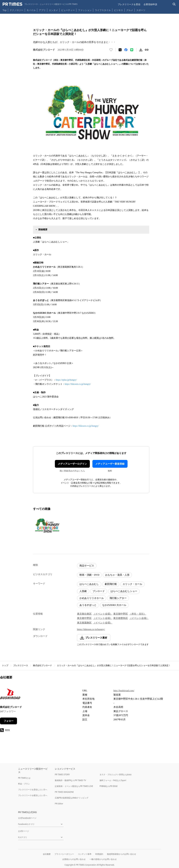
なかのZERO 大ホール (114, 605)
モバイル (31, 10)
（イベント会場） (103, 614)
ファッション (85, 10)
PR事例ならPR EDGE (109, 786)
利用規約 (99, 854)
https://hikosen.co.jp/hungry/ (78, 384)
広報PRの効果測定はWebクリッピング (72, 798)
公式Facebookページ (27, 818)
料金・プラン (24, 784)
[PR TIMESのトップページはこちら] (40, 4)
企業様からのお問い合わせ (74, 859)
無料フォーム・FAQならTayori (113, 780)
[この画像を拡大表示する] (47, 526)
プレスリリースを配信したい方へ (33, 795)
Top (5, 10)
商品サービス (87, 566)
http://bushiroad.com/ (124, 691)
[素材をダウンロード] (141, 50)
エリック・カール (132, 584)
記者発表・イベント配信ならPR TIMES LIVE (74, 786)
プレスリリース (21, 665)
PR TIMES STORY (62, 775)
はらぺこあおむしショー (124, 591)
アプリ (42, 10)
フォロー (9, 721)
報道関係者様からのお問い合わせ (122, 854)
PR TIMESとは (24, 778)
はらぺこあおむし (89, 584)
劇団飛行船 (111, 584)
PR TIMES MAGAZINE (64, 792)
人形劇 (83, 591)
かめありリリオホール (92, 598)
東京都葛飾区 (84, 623)
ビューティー (68, 10)
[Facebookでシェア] (126, 50)
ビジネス (118, 10)
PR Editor (59, 804)
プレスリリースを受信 (129, 4)
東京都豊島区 (121, 618)
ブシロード (99, 591)
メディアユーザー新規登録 (110, 464)
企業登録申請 (150, 4)
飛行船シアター (118, 598)
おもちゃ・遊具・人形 (117, 575)
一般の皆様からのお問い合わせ (103, 859)
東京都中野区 (121, 614)
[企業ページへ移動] (10, 695)
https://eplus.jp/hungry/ (66, 380)
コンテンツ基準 (85, 854)
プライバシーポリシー (64, 854)
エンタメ (53, 10)
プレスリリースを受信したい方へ (33, 790)
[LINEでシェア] (132, 50)
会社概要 (47, 854)
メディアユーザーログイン (72, 464)
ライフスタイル (103, 10)
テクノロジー (17, 10)
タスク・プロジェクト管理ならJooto (115, 775)
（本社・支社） (138, 614)
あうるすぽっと (88, 605)
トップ (5, 665)
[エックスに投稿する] (120, 50)
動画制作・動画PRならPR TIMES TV (70, 780)
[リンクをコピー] (147, 50)
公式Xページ (24, 831)
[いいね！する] (111, 50)
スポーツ (141, 10)
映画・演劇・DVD (89, 575)
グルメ (130, 10)
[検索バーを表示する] (174, 4)
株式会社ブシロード (42, 665)
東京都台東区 (84, 614)
